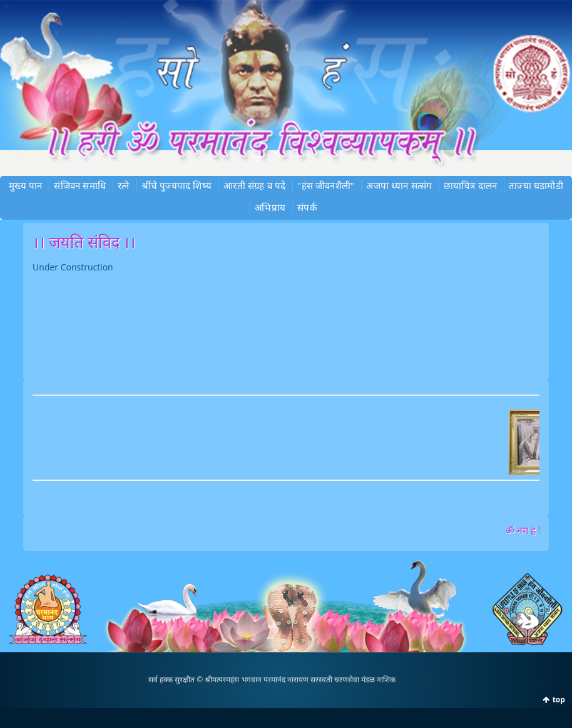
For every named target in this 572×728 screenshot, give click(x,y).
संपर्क (307, 207)
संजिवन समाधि (80, 185)
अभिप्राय (270, 207)
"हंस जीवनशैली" (326, 185)
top (559, 700)
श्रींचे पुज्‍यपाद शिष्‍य (176, 185)
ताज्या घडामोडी (536, 185)
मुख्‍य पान (25, 185)
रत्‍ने (124, 185)
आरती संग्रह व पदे (254, 185)
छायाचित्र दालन (471, 185)
